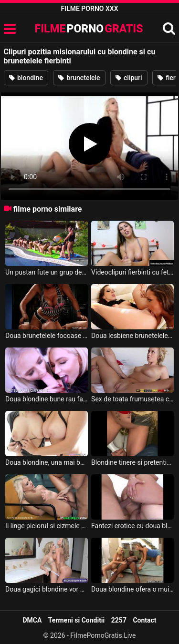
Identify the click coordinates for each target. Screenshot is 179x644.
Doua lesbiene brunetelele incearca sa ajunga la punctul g (132, 336)
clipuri (129, 78)
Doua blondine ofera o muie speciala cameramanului (132, 589)
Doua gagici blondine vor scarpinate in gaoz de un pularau (47, 589)
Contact (144, 620)
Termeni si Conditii (76, 620)
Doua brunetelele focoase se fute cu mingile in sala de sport (47, 336)
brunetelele (79, 78)
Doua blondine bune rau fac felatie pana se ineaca (47, 399)
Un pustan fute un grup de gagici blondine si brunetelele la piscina (47, 272)
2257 (119, 620)
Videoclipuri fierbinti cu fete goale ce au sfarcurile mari (132, 272)
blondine (26, 78)
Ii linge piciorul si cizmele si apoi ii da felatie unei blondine (47, 526)
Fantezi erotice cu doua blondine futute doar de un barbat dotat (132, 526)
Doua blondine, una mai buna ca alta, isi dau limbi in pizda (47, 462)
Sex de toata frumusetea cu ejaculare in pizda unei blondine (132, 399)
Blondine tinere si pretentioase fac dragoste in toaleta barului (132, 462)
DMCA (32, 620)
